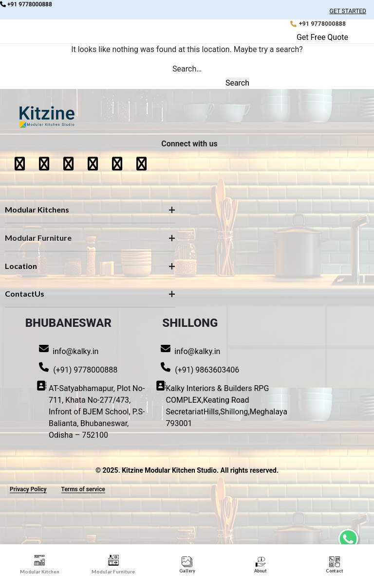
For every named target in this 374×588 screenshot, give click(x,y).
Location (21, 266)
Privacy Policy (28, 489)
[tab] (39, 565)
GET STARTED (348, 11)
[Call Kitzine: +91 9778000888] (318, 24)
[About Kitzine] (261, 565)
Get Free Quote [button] (322, 37)
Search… (187, 69)
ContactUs (25, 294)
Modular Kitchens (37, 209)
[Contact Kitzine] (335, 565)
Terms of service (83, 489)
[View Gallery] (187, 565)
